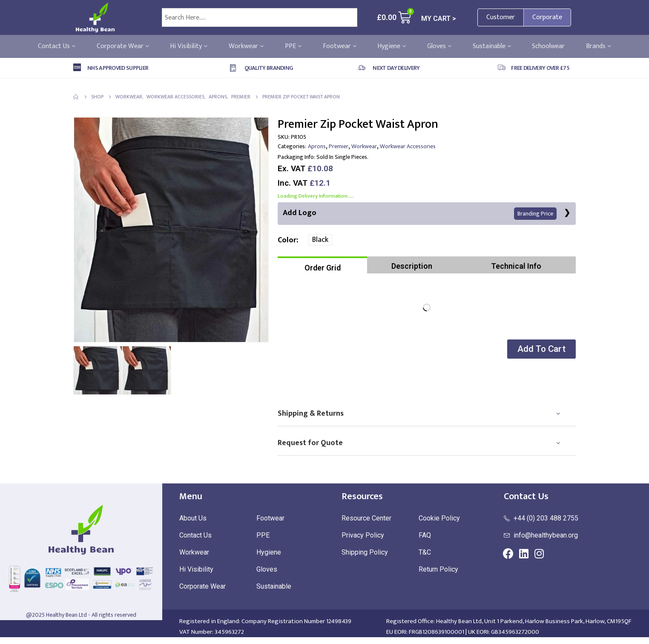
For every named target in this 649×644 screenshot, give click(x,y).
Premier (339, 146)
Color (287, 240)
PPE (293, 46)
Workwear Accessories (408, 146)
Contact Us (57, 46)
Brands (599, 46)
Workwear (246, 46)
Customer (501, 17)
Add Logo (420, 213)
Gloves (439, 46)
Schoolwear (548, 46)
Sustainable (492, 46)
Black (320, 240)
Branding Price (535, 214)
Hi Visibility (189, 46)
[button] (541, 349)
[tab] (322, 265)
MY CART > (439, 19)
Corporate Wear (123, 46)
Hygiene (392, 46)
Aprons (317, 146)
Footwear (340, 46)
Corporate (547, 17)
